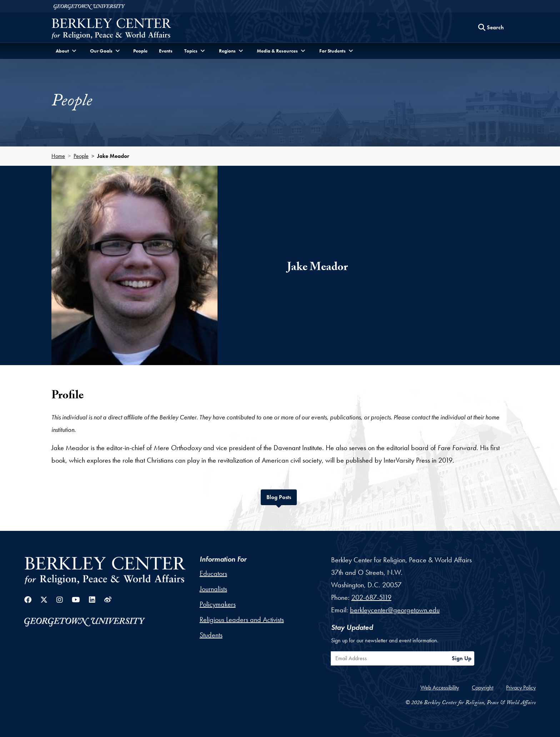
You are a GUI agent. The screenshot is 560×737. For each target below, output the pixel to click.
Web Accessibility (440, 688)
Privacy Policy (521, 688)
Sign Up (462, 658)
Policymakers (218, 604)
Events (166, 51)
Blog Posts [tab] (282, 496)
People (140, 51)
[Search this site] (491, 28)
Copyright (482, 688)
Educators (213, 573)
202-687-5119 (371, 597)
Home (58, 156)
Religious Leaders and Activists (242, 619)
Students (211, 635)
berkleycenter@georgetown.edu (395, 610)
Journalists (213, 589)
